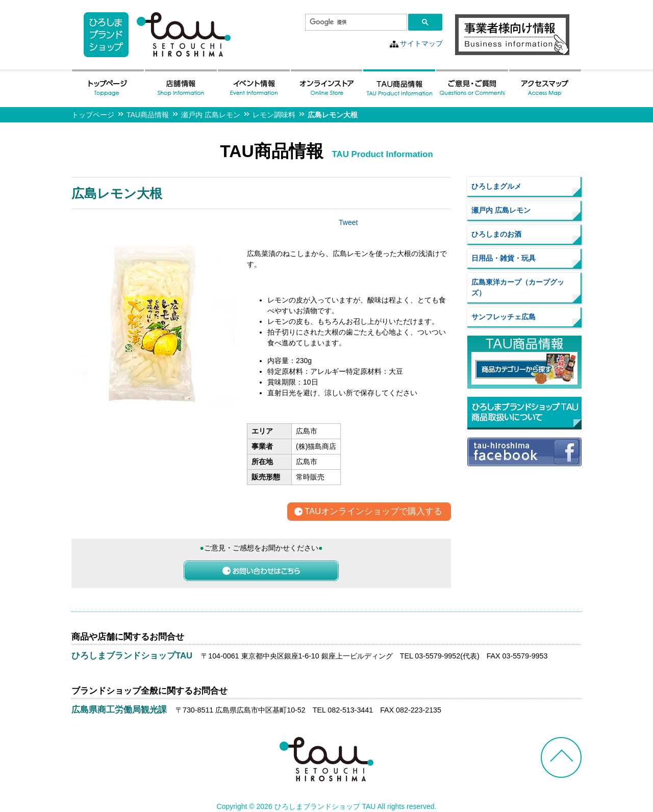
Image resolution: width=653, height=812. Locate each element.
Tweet (348, 222)
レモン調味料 (274, 115)
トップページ (93, 115)
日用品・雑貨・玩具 (504, 258)
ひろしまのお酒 (496, 234)
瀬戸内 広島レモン (211, 115)
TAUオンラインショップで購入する (373, 512)
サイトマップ (421, 43)
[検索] (355, 22)
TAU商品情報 (148, 115)
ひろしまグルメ (496, 186)
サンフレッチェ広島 (504, 317)
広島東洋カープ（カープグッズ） (518, 287)
